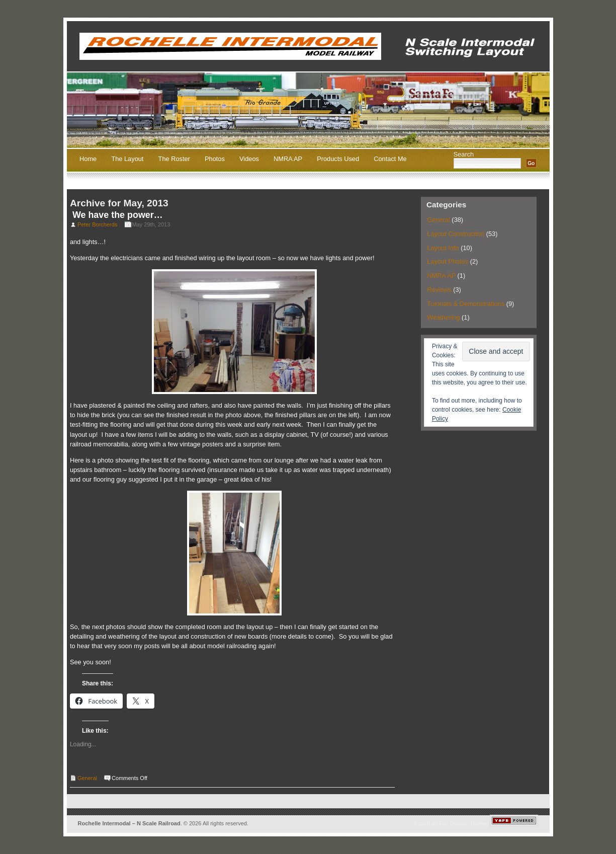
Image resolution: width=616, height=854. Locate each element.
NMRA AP (288, 159)
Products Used (338, 159)
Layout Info (443, 248)
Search (464, 154)
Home (88, 159)
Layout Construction (456, 234)
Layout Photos (448, 261)
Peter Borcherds (97, 224)
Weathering (443, 317)
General (87, 778)
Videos (249, 159)
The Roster (174, 159)
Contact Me (390, 159)
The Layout (127, 159)
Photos (215, 159)
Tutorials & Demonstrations (466, 304)
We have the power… (118, 215)
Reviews (439, 290)
